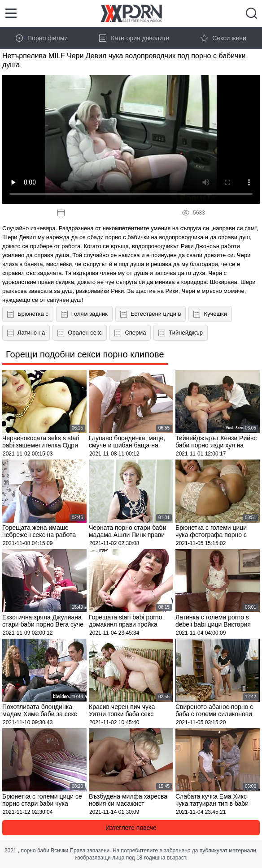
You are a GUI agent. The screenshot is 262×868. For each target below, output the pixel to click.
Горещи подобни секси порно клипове (85, 354)
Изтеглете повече (131, 828)
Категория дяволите (134, 38)
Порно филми (42, 38)
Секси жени (223, 38)
